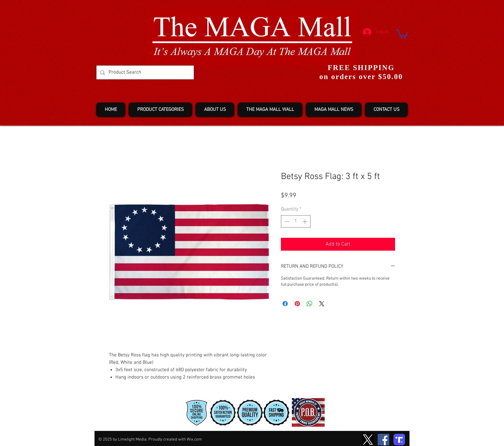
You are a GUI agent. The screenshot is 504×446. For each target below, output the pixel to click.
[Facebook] (383, 440)
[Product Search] (144, 72)
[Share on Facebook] (285, 304)
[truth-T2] (399, 440)
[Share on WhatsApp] (310, 304)
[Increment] (306, 222)
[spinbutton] (296, 222)
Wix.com (194, 440)
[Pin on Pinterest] (297, 304)
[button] (402, 34)
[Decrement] (286, 222)
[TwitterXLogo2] (368, 440)
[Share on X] (322, 304)
